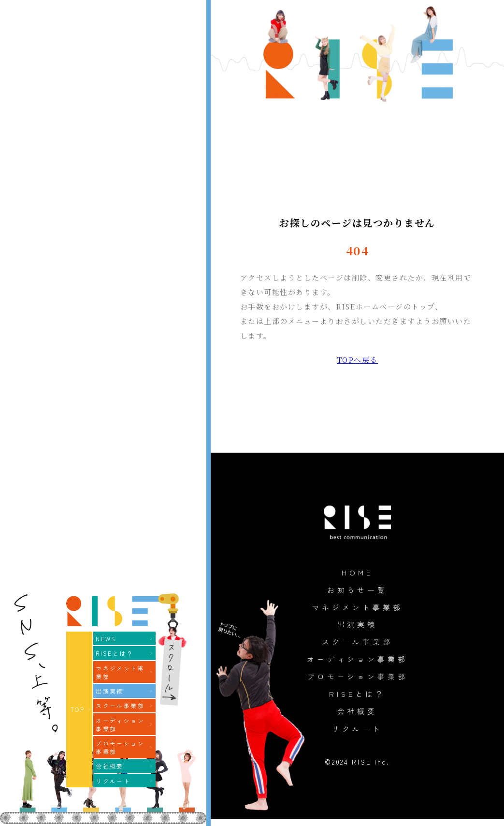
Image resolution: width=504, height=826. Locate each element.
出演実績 (357, 627)
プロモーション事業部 (357, 680)
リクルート (357, 735)
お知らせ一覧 (357, 590)
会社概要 (357, 717)
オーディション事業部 (357, 663)
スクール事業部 (357, 645)
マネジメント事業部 (358, 608)
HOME (357, 573)
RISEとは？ (357, 699)
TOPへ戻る (357, 360)
